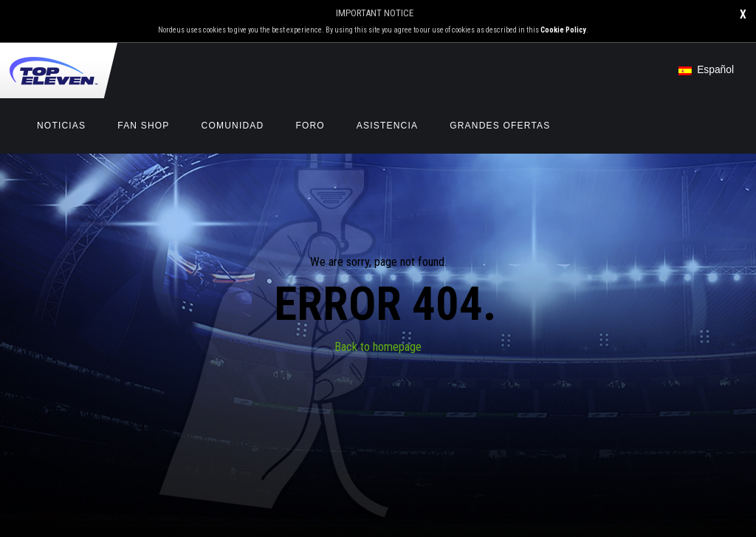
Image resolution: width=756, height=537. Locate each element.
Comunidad (233, 126)
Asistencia (387, 126)
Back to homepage (378, 347)
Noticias (61, 126)
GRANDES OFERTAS (500, 126)
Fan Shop (143, 126)
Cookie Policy (563, 30)
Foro (310, 126)
